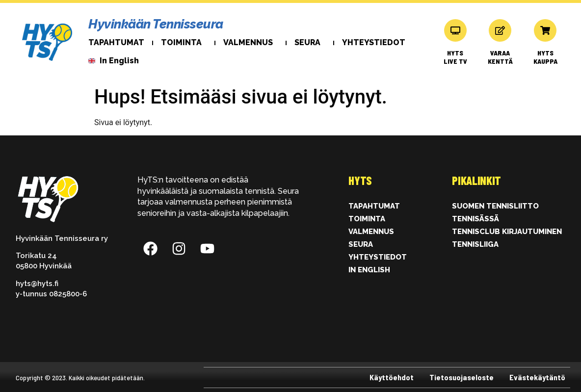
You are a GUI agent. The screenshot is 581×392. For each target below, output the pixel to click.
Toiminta (184, 43)
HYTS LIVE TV (455, 57)
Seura (310, 43)
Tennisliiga (475, 244)
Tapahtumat (116, 42)
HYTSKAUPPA (545, 57)
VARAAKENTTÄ (500, 57)
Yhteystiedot (374, 42)
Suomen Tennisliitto (495, 206)
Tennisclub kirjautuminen (507, 232)
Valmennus (251, 43)
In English (369, 270)
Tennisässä (475, 219)
